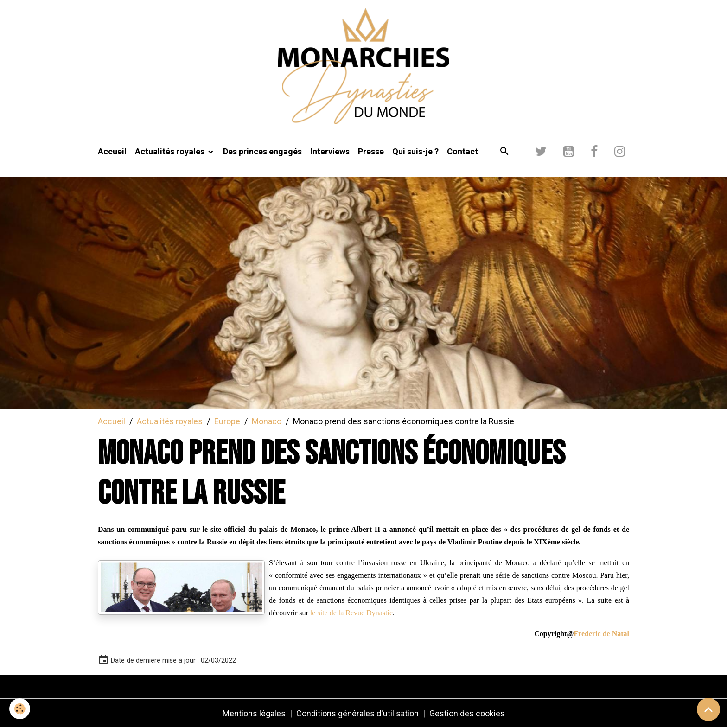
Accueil (112, 151)
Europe (227, 421)
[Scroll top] (708, 709)
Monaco (267, 421)
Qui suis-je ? (415, 151)
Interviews (330, 151)
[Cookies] (20, 709)
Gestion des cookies (467, 713)
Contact (462, 151)
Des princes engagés (262, 151)
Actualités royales (171, 151)
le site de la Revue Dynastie (351, 613)
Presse (371, 151)
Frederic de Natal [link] (601, 634)
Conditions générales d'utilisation (357, 713)
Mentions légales (254, 713)
